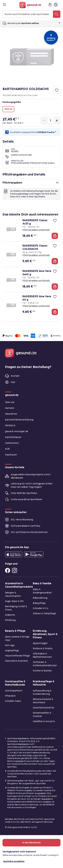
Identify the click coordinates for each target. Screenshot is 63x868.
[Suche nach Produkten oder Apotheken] (57, 14)
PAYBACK (10, 426)
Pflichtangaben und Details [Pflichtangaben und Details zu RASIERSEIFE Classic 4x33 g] (36, 230)
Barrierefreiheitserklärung (19, 420)
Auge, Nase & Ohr (14, 601)
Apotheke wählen (41, 23)
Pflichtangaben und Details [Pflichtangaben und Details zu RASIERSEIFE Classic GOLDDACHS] (36, 255)
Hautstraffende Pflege (17, 656)
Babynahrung (40, 598)
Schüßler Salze (13, 701)
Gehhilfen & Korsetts (44, 721)
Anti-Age (10, 645)
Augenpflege (12, 651)
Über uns (10, 402)
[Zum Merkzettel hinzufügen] (57, 90)
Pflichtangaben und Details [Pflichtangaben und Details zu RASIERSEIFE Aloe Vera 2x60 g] (36, 281)
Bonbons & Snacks (43, 648)
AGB (7, 449)
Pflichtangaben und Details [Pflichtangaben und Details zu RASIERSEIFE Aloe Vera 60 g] (36, 306)
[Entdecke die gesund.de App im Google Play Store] (34, 554)
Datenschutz (12, 443)
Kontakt (15, 376)
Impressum (11, 455)
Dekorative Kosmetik (16, 661)
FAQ (13, 382)
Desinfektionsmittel (43, 708)
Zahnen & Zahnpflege (44, 614)
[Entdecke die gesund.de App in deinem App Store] (14, 554)
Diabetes (10, 615)
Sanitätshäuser (13, 437)
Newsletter (11, 414)
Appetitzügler (40, 643)
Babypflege (39, 603)
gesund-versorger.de (17, 431)
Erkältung (10, 620)
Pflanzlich (10, 696)
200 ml (8, 109)
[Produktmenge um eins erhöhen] (57, 121)
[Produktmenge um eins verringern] (44, 121)
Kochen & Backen (42, 671)
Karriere (10, 408)
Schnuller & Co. (41, 608)
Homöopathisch (14, 691)
